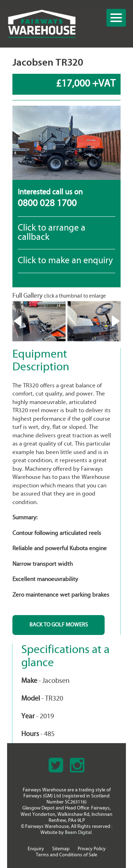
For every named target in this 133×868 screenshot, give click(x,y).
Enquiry (36, 849)
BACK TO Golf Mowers (59, 625)
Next (115, 321)
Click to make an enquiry (65, 261)
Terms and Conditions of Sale (66, 855)
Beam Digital (78, 833)
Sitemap (61, 849)
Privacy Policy (92, 849)
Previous (18, 321)
